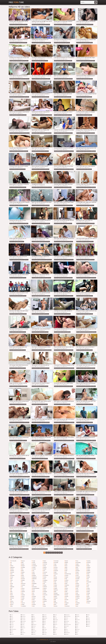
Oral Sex (66, 575)
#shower (46, 386)
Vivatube (77, 616)
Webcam (88, 598)
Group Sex (45, 595)
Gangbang (45, 580)
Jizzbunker (34, 631)
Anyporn (12, 626)
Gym (44, 596)
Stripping (88, 567)
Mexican (55, 598)
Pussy (77, 561)
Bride (22, 574)
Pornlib (55, 618)
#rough (28, 133)
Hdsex (33, 616)
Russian (77, 574)
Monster (55, 606)
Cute (33, 571)
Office (66, 569)
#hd (93, 223)
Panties (66, 582)
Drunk (33, 590)
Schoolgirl (78, 577)
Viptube (77, 615)
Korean (55, 580)
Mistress (55, 603)
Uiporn (66, 629)
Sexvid (55, 634)
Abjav (11, 616)
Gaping (44, 582)
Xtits (88, 616)
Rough (77, 572)
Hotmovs (34, 626)
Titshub (66, 618)
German (44, 585)
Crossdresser (34, 566)
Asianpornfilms (13, 629)
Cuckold (34, 567)
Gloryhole (45, 592)
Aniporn (12, 625)
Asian (11, 580)
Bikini (11, 606)
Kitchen (55, 579)
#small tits (90, 79)
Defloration (34, 579)
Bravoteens (23, 616)
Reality (77, 564)
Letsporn (34, 634)
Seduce (77, 580)
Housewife (56, 563)
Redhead (77, 566)
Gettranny (23, 633)
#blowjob (45, 43)
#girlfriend (34, 97)
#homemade (84, 25)
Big (11, 600)
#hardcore (25, 25)
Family (33, 603)
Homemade (56, 561)
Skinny (77, 592)
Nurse (66, 566)
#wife (55, 205)
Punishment (67, 606)
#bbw (82, 169)
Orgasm (66, 577)
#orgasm (24, 187)
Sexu (55, 633)
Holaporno (34, 625)
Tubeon (66, 623)
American (12, 572)
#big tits (16, 25)
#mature (49, 278)
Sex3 (55, 631)
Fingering (45, 563)
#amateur (69, 97)
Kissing (55, 577)
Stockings (88, 563)
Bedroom (12, 598)
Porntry (55, 623)
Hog (33, 623)
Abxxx (11, 620)
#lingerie (66, 79)
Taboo (88, 574)
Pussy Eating (78, 563)
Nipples (66, 563)
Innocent (56, 567)
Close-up (23, 603)
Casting (23, 590)
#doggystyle (89, 97)
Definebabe (23, 621)
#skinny (11, 133)
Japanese (56, 574)
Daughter (34, 575)
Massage (56, 593)
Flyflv (22, 629)
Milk (55, 601)
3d (11, 563)
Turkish (88, 588)
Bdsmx (11, 631)
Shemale (77, 585)
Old (66, 572)
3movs (11, 615)
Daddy (33, 574)
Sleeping (77, 595)
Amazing (12, 571)
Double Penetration (36, 588)
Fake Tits (34, 601)
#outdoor (12, 205)
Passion (66, 588)
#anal (55, 25)
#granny (24, 278)
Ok (44, 626)
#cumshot (46, 151)
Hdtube (33, 618)
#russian (11, 350)
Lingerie (55, 588)
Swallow (88, 571)
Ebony (33, 592)
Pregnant (66, 603)
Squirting (88, 561)
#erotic (27, 549)
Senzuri (55, 629)
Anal (11, 574)
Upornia (66, 631)
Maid (55, 592)
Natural (66, 561)
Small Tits (77, 596)
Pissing (66, 595)
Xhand (77, 631)
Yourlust (88, 623)
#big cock (65, 260)
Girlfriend (45, 587)
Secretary (77, 579)
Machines (56, 590)
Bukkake (23, 580)
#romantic (56, 549)
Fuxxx (22, 631)
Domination (34, 587)
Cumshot (34, 569)
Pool (66, 598)
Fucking (44, 577)
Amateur (12, 569)
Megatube (45, 618)
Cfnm (22, 593)
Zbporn (88, 625)
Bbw (11, 592)
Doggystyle (34, 584)
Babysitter (12, 587)
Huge (55, 564)
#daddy (56, 61)
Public (66, 605)
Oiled (66, 571)
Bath (11, 588)
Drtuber (23, 625)
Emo (33, 593)
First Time (45, 564)
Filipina (44, 561)
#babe (20, 43)
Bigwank (12, 634)
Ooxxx (44, 628)
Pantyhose (67, 585)
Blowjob (23, 566)
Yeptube (88, 621)
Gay (44, 584)
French (44, 574)
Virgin (88, 595)
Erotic (33, 595)
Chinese (23, 596)
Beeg (11, 633)
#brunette (43, 25)
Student (88, 569)
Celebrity (23, 592)
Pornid (55, 615)
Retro (77, 567)
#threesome (64, 25)
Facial (33, 600)
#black (28, 495)
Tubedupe (67, 621)
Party (66, 587)
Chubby (23, 598)
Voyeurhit (77, 620)
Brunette (23, 579)
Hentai (44, 606)
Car (22, 587)
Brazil (22, 571)
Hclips (22, 634)
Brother (23, 577)
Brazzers (23, 572)
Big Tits (12, 605)
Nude (66, 564)
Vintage (88, 593)
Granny (44, 593)
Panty (66, 584)
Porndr (44, 631)
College (23, 605)
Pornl (55, 616)
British (22, 575)
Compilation (23, 606)
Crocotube (23, 620)
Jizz (55, 575)
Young (88, 603)
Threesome (89, 582)
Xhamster (77, 629)
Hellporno (34, 621)
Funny (44, 579)
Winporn (77, 623)
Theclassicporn (67, 616)
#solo (49, 79)
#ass (27, 61)
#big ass (60, 169)
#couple (83, 43)
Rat (55, 626)
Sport (77, 606)
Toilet (88, 585)
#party (90, 223)
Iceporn (33, 628)
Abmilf (11, 618)
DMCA (54, 642)
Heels (44, 605)
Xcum (77, 628)
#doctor (71, 133)
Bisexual (23, 561)
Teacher (88, 577)
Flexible (44, 569)
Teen (88, 579)
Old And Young (68, 574)
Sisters (77, 590)
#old (69, 314)
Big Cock (12, 603)
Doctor (33, 582)
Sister (77, 588)
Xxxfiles (88, 620)
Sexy (77, 582)
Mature (55, 596)
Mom (55, 605)
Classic (22, 600)
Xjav (76, 633)
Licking (55, 587)
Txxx (66, 628)
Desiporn (23, 623)
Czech (33, 572)
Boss (22, 569)
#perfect (47, 97)
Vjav (76, 618)
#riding (72, 368)
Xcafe (77, 626)
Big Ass (12, 601)
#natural (42, 151)
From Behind (45, 575)
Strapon (88, 566)
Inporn (33, 629)
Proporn (55, 625)
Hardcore (45, 601)
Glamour (45, 588)
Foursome (45, 572)
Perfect (66, 590)
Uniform (88, 590)
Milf (55, 600)
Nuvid (44, 625)
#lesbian (16, 187)
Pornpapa (56, 620)
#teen (11, 115)
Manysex (45, 616)
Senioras (55, 628)
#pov (82, 79)
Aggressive (12, 567)
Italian (55, 572)
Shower (77, 587)
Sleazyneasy (67, 615)
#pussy (23, 260)
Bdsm (11, 593)
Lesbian (55, 585)
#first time (56, 531)
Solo (77, 600)
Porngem (45, 633)
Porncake (45, 629)
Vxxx (77, 621)
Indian (55, 566)
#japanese (12, 43)
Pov (66, 601)
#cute (33, 79)
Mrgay (44, 621)
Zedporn (88, 626)
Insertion (56, 569)
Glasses (44, 590)
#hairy (69, 332)
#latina (20, 205)
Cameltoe (23, 585)
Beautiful (12, 596)
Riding (77, 569)
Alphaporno (12, 621)
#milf (37, 43)
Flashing (45, 567)
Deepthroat (34, 577)
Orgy (66, 579)
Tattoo (88, 575)
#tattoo (48, 223)
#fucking (27, 79)
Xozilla (88, 615)
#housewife (18, 404)
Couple (33, 563)
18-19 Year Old (13, 561)
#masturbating (25, 205)
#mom (11, 61)
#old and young (90, 25)
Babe (11, 585)
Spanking (77, 603)
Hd (44, 603)
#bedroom (20, 25)
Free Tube (16, 2)
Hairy (44, 598)
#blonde (20, 187)
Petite (66, 592)
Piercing (66, 593)
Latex (55, 582)
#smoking (45, 79)
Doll (33, 585)
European (34, 596)
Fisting (44, 566)
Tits (87, 584)
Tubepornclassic (68, 625)
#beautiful (12, 25)
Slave (77, 593)
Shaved (77, 584)
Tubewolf (67, 626)
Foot (44, 571)
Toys (88, 587)
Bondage (23, 567)
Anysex (12, 628)
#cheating (89, 459)
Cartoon (23, 588)
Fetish (33, 606)
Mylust (44, 623)
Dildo (33, 580)
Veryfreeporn (67, 633)
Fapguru (23, 626)
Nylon (66, 567)
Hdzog (33, 620)
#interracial (48, 25)
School (77, 575)
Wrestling (88, 601)
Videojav (66, 634)
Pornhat (44, 634)
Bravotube (23, 618)
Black (22, 563)
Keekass (33, 633)
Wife (88, 600)
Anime (11, 577)
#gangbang (25, 43)
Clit (22, 601)
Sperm (77, 605)
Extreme (34, 598)
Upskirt (88, 592)
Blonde (22, 564)
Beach (11, 595)
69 (11, 564)
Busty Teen (23, 584)
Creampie (34, 564)
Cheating (23, 595)
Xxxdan (88, 618)
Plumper (66, 596)
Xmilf (77, 634)
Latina (55, 584)
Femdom (34, 605)
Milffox (44, 620)
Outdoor (66, 580)
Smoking (77, 598)
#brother (81, 314)
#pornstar (70, 79)
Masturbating (56, 595)
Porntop (55, 621)
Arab (11, 579)
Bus (22, 582)
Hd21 (33, 615)
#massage (90, 332)
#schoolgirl (49, 187)
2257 (51, 642)
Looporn (45, 615)
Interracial (56, 571)
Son (76, 601)
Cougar (33, 561)
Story (88, 564)
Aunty (11, 584)
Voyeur (88, 596)
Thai (87, 580)
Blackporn (23, 615)
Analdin (12, 623)
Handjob (45, 600)
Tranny (66, 620)
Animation (12, 575)
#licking (44, 223)
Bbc (11, 590)
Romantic (77, 571)
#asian (65, 97)
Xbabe (77, 625)
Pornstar (66, 600)
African (12, 566)
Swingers (88, 572)
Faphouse (23, 628)
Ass (11, 582)
